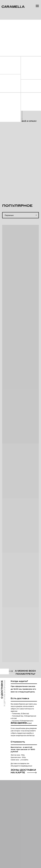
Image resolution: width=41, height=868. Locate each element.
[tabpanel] (20, 446)
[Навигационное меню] (37, 6)
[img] (10, 65)
